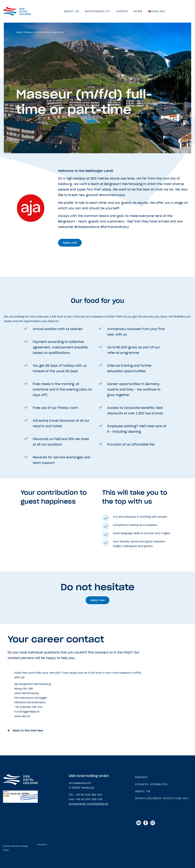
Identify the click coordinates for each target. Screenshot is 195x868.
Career (122, 11)
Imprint (42, 845)
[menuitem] (157, 11)
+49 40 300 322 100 (88, 795)
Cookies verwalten (151, 784)
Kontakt (142, 777)
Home (19, 32)
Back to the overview (28, 730)
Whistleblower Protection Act (162, 798)
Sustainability (98, 11)
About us (72, 11)
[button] (70, 243)
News (138, 11)
